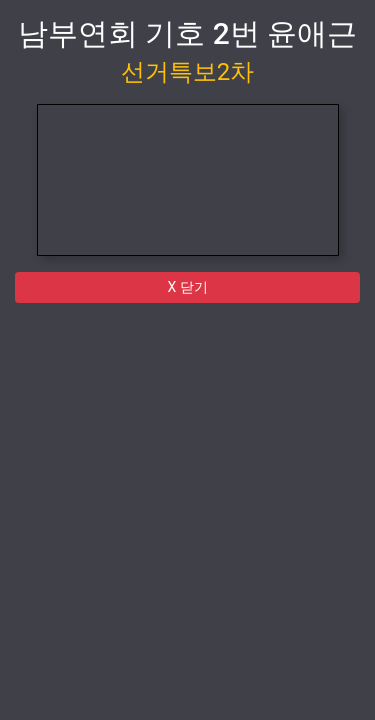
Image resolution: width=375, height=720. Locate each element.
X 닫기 (187, 287)
